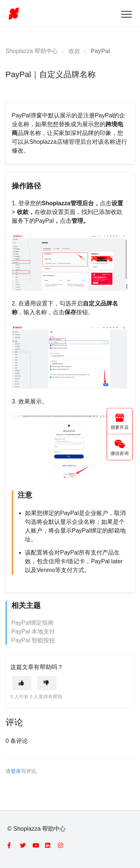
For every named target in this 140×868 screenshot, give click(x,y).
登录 (16, 771)
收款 (74, 51)
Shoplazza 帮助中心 (32, 51)
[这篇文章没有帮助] (47, 683)
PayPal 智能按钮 (33, 640)
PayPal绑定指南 (32, 623)
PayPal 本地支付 (33, 632)
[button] (126, 14)
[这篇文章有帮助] (22, 683)
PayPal (100, 51)
